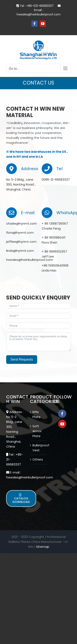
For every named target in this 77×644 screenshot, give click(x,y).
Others (38, 459)
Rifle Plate (36, 414)
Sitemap (43, 547)
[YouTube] (62, 424)
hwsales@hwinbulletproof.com (39, 14)
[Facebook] (62, 414)
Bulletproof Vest (39, 448)
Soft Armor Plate (37, 431)
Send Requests (22, 359)
